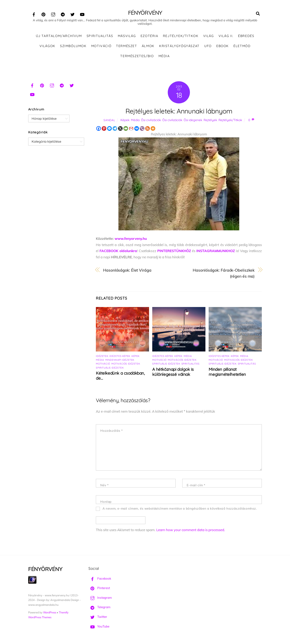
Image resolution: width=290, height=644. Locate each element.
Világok (47, 46)
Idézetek (102, 356)
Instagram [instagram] (100, 598)
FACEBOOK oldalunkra (118, 251)
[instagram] (53, 14)
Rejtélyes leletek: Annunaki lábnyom (179, 111)
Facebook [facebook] (100, 579)
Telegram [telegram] (99, 607)
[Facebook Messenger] (109, 129)
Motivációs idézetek (126, 364)
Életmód (242, 46)
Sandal (109, 120)
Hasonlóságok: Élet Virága (127, 270)
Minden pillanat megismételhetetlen (227, 372)
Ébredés (246, 36)
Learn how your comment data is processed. (191, 530)
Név (104, 485)
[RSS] (148, 129)
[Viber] (142, 129)
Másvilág (127, 36)
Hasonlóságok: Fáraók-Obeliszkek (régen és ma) (224, 273)
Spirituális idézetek (110, 368)
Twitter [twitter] (98, 617)
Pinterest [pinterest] (99, 588)
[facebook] (34, 14)
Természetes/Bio (137, 56)
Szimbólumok (73, 46)
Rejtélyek (210, 120)
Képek (125, 120)
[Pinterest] (104, 129)
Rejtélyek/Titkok (181, 36)
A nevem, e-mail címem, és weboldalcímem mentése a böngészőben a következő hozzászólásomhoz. (180, 509)
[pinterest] (43, 14)
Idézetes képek (120, 356)
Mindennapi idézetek (120, 360)
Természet (126, 46)
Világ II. (226, 36)
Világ (209, 36)
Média (164, 56)
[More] (153, 129)
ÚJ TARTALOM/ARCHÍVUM (59, 36)
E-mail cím (196, 485)
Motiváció (101, 46)
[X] (120, 129)
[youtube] (82, 14)
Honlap (106, 502)
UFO (208, 46)
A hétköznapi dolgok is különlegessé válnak (173, 372)
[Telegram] (115, 129)
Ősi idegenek (193, 120)
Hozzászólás (111, 431)
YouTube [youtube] (99, 627)
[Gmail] (131, 129)
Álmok (148, 46)
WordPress (50, 613)
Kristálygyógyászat (179, 46)
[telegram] (63, 14)
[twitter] (72, 14)
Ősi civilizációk (151, 120)
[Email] (126, 129)
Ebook (223, 46)
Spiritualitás (100, 36)
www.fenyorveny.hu (131, 239)
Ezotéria (149, 36)
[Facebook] (99, 129)
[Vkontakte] (137, 129)
